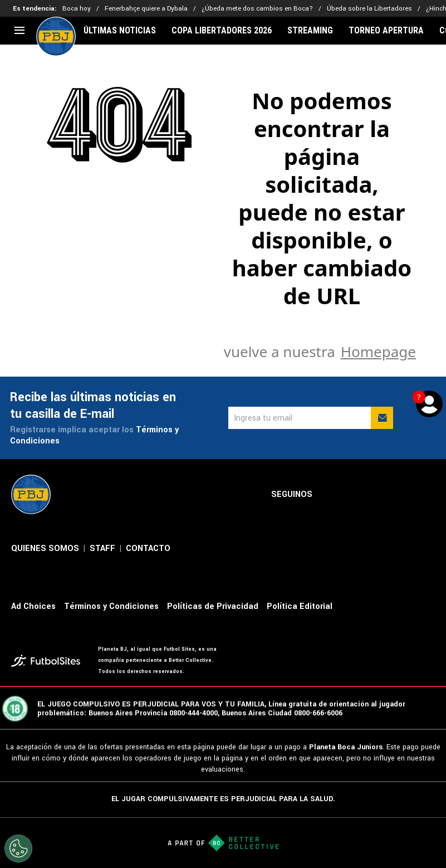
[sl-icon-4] (404, 495)
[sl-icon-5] (428, 495)
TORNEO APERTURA (386, 31)
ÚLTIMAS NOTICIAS (120, 31)
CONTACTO (148, 548)
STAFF (102, 548)
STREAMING (310, 31)
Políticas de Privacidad (213, 606)
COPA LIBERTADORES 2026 (222, 31)
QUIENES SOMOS (45, 548)
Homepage (378, 352)
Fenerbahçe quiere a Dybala (146, 9)
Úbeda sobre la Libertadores (369, 9)
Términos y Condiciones (111, 606)
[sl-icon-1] (330, 495)
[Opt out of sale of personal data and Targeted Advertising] (18, 849)
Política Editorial (300, 606)
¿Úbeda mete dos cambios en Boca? (257, 9)
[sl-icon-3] (379, 495)
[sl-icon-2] (355, 495)
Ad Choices (33, 606)
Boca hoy (77, 9)
